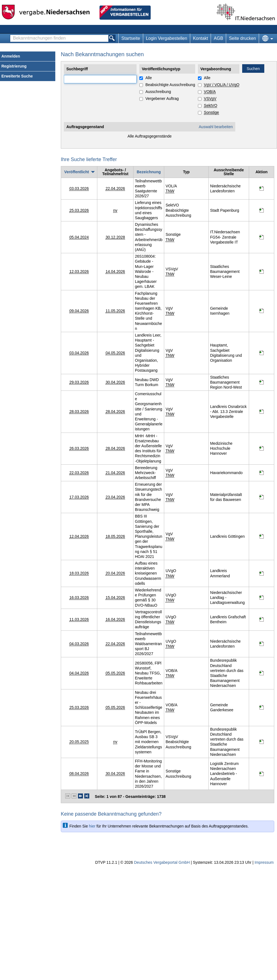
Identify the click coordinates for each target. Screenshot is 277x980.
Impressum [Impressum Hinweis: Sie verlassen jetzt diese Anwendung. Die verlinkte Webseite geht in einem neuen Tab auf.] (264, 862)
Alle (149, 78)
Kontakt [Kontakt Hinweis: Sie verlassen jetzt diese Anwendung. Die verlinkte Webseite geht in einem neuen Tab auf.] (200, 38)
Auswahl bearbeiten (216, 127)
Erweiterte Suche (17, 76)
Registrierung (14, 66)
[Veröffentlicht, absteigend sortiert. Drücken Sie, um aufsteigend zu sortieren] (79, 172)
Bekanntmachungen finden (12, 35)
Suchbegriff (64, 75)
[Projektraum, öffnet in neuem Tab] (262, 189)
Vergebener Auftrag (162, 99)
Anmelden (11, 56)
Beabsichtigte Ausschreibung (170, 85)
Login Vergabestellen (167, 38)
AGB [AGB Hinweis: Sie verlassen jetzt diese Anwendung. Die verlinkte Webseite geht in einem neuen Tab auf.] (218, 38)
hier (92, 826)
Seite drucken (242, 38)
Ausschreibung (158, 92)
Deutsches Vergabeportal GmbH (162, 862)
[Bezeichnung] (149, 172)
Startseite (131, 38)
